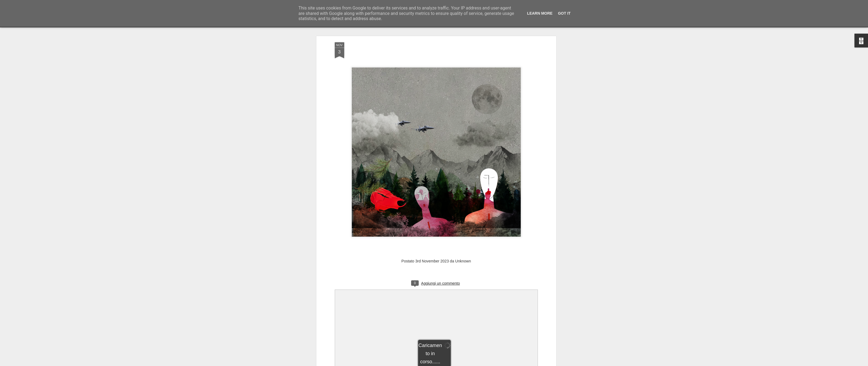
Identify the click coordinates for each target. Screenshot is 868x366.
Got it (564, 13)
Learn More (540, 13)
